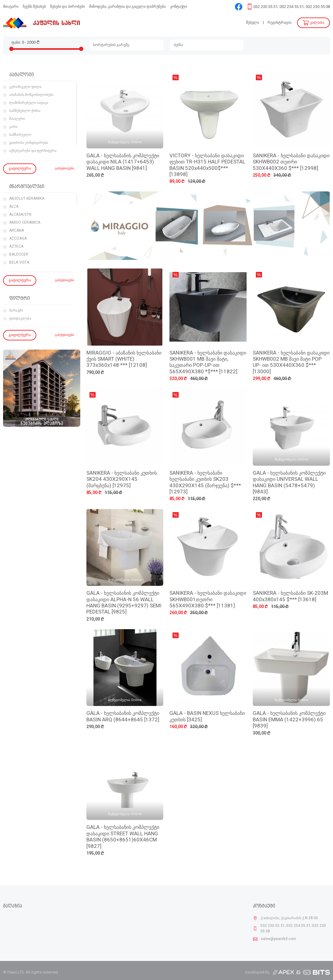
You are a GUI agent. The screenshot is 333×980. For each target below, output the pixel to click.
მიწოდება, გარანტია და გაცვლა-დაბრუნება (127, 7)
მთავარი (11, 7)
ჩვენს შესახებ (34, 7)
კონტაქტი (178, 7)
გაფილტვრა (20, 169)
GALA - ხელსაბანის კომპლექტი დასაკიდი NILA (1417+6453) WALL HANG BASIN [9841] (123, 162)
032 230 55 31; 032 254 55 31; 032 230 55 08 (292, 7)
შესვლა (253, 23)
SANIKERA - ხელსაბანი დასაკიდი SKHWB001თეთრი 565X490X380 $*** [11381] (208, 600)
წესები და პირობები (67, 7)
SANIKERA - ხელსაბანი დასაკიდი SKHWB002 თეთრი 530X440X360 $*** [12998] (291, 162)
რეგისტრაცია (279, 23)
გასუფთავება (65, 169)
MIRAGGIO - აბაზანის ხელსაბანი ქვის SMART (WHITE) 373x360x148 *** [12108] (124, 359)
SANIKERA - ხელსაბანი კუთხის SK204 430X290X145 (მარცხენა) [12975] (122, 480)
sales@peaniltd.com (278, 939)
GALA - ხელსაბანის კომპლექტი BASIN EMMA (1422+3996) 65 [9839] (289, 720)
